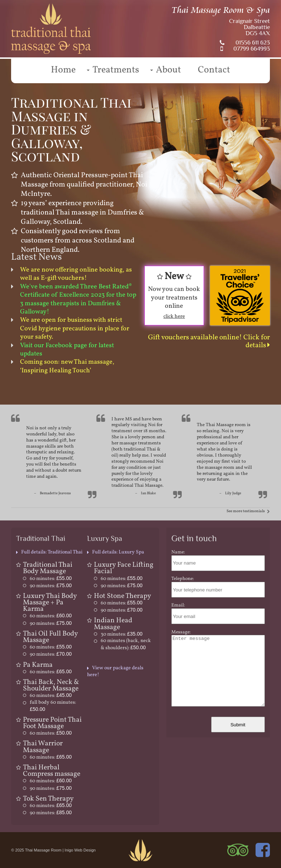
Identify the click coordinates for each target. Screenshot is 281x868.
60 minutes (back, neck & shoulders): (126, 644)
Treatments (116, 70)
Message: (181, 632)
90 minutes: (51, 586)
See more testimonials (246, 511)
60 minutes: (51, 579)
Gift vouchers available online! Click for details (209, 341)
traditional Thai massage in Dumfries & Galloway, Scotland (82, 217)
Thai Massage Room (43, 850)
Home (63, 70)
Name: (178, 552)
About (168, 70)
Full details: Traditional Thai (52, 552)
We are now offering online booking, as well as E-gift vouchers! (76, 274)
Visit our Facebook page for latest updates (67, 350)
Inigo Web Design (80, 850)
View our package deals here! (115, 671)
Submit (238, 725)
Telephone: (183, 579)
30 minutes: (122, 634)
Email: (178, 605)
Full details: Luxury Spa (118, 552)
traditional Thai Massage (137, 486)
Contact (214, 70)
